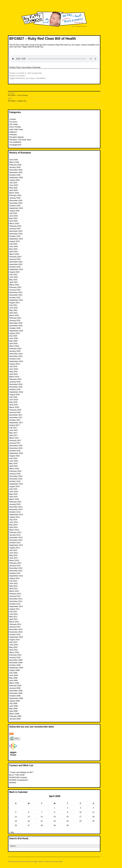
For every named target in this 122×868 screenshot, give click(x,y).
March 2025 (14, 193)
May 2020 (13, 341)
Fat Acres (13, 122)
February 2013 (15, 563)
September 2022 (16, 269)
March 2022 (14, 285)
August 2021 (14, 303)
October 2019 (15, 359)
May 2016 (13, 463)
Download (37, 67)
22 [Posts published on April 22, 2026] (55, 821)
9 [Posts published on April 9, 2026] (68, 812)
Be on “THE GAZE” (17, 775)
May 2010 (13, 647)
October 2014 (15, 512)
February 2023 (15, 257)
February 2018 (15, 410)
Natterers (13, 132)
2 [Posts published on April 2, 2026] (68, 808)
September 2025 (16, 178)
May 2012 (13, 586)
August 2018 (14, 395)
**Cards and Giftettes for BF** (21, 772)
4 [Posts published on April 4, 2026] (93, 808)
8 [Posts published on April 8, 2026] (55, 812)
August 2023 (14, 241)
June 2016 (14, 461)
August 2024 (14, 211)
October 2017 (15, 420)
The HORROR (15, 142)
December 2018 (16, 384)
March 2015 (14, 499)
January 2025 (15, 198)
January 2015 (15, 504)
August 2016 (14, 456)
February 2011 (15, 624)
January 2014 (15, 535)
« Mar (12, 832)
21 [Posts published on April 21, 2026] (42, 821)
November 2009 (16, 663)
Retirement (20, 78)
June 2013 (14, 553)
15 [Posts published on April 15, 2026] (55, 817)
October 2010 (15, 634)
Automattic (58, 862)
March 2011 (14, 622)
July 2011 (13, 612)
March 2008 (14, 714)
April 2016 (13, 466)
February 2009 (15, 686)
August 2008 (14, 701)
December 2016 (16, 446)
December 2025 (16, 170)
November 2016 (16, 448)
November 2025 (16, 172)
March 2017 (14, 438)
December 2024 (16, 200)
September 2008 (16, 698)
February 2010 (15, 655)
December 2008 (16, 691)
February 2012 (15, 594)
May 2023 (13, 249)
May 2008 (13, 709)
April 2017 (13, 435)
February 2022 (15, 287)
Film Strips (14, 124)
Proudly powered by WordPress (21, 862)
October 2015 (15, 481)
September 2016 (16, 453)
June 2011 (14, 614)
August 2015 (14, 486)
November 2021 (16, 295)
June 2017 (14, 430)
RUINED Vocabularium (19, 780)
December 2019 (16, 354)
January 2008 (15, 719)
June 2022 (14, 277)
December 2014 (16, 507)
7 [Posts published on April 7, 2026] (42, 812)
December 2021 (16, 292)
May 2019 (13, 372)
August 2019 (14, 364)
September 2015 (16, 484)
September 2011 (16, 606)
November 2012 (16, 571)
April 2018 (13, 405)
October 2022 (15, 267)
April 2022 (13, 282)
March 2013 (14, 560)
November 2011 (16, 601)
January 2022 (15, 290)
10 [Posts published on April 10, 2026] (80, 812)
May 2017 (13, 433)
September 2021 (16, 300)
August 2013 (14, 548)
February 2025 (15, 195)
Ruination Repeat (16, 137)
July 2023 (13, 244)
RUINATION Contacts (18, 777)
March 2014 (14, 530)
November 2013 (16, 540)
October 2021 (15, 297)
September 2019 (16, 361)
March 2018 (14, 407)
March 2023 (14, 254)
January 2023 (15, 259)
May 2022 (13, 280)
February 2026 (15, 165)
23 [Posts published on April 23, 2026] (67, 821)
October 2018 (15, 389)
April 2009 (13, 680)
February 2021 (15, 318)
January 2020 (15, 351)
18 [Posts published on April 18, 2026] (93, 817)
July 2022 (13, 275)
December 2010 (16, 629)
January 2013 (15, 566)
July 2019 (13, 366)
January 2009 (15, 688)
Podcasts (21, 76)
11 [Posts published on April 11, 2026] (93, 812)
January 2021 (15, 320)
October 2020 (15, 328)
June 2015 (14, 492)
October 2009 (15, 665)
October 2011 (15, 604)
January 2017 (15, 443)
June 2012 (14, 583)
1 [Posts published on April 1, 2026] (55, 808)
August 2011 (14, 609)
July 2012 (13, 581)
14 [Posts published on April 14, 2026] (42, 817)
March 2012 (14, 591)
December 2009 (16, 660)
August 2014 (14, 517)
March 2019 (14, 377)
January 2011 (15, 627)
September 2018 (16, 392)
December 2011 (16, 599)
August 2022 (14, 272)
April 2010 (13, 650)
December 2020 (16, 323)
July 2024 (13, 213)
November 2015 (16, 479)
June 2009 (14, 675)
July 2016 (13, 458)
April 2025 (13, 190)
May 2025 (13, 188)
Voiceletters (41, 78)
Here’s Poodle (15, 127)
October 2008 (15, 696)
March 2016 (14, 469)
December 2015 (16, 476)
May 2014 (13, 525)
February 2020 (15, 349)
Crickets (13, 119)
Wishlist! (13, 783)
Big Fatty (38, 73)
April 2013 (13, 558)
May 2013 (13, 555)
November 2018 (16, 387)
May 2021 (13, 310)
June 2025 (14, 185)
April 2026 (13, 160)
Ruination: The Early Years (20, 140)
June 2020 (14, 338)
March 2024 (14, 223)
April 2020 (13, 343)
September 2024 (16, 208)
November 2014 (16, 509)
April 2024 (13, 221)
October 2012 (15, 573)
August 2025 (14, 180)
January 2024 (15, 229)
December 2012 (16, 568)
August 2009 (14, 670)
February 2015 (15, 502)
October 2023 (15, 236)
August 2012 (14, 578)
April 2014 (13, 527)
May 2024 (13, 218)
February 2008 (15, 716)
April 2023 (13, 252)
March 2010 (14, 652)
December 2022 (16, 262)
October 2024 (15, 206)
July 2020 (13, 336)
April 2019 (13, 374)
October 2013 (15, 543)
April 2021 (13, 313)
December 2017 (16, 415)
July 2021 (13, 305)
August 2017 (14, 425)
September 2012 (16, 576)
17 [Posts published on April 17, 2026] (80, 817)
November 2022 (16, 264)
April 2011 (13, 619)
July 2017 (13, 428)
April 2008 (13, 711)
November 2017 (16, 417)
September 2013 (16, 545)
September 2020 (16, 331)
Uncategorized (15, 145)
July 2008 (13, 703)
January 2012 (15, 596)
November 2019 (16, 356)
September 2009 (16, 668)
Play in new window (24, 67)
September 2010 (16, 637)
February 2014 (15, 532)
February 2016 (15, 471)
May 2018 (13, 402)
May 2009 (13, 678)
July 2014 (13, 520)
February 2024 (15, 226)
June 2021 (14, 308)
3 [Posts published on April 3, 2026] (81, 808)
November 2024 (16, 203)
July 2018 (13, 397)
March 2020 (14, 346)
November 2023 (16, 234)
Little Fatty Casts (16, 129)
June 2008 (14, 706)
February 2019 (15, 379)
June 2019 (14, 369)
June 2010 (14, 645)
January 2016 (15, 474)
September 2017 (16, 423)
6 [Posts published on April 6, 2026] (29, 812)
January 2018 (15, 412)
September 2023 (16, 239)
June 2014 (14, 522)
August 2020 (14, 333)
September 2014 (16, 514)
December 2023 (16, 231)
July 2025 (13, 183)
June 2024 (14, 216)
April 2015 (13, 497)
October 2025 (15, 175)
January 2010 (15, 657)
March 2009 (14, 683)
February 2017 (15, 440)
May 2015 (13, 494)
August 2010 (14, 640)
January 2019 (15, 382)
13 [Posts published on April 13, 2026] (29, 817)
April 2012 (13, 589)
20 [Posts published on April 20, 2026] (29, 821)
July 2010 (13, 642)
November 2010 (16, 632)
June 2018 (14, 400)
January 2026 (15, 167)
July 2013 (13, 550)
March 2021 (14, 315)
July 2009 (13, 673)
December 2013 (16, 537)
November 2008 (16, 693)
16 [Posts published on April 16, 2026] (67, 817)
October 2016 (15, 451)
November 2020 (16, 326)
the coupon (30, 78)
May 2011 (13, 617)
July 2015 (13, 489)
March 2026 (14, 162)
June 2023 (14, 246)
